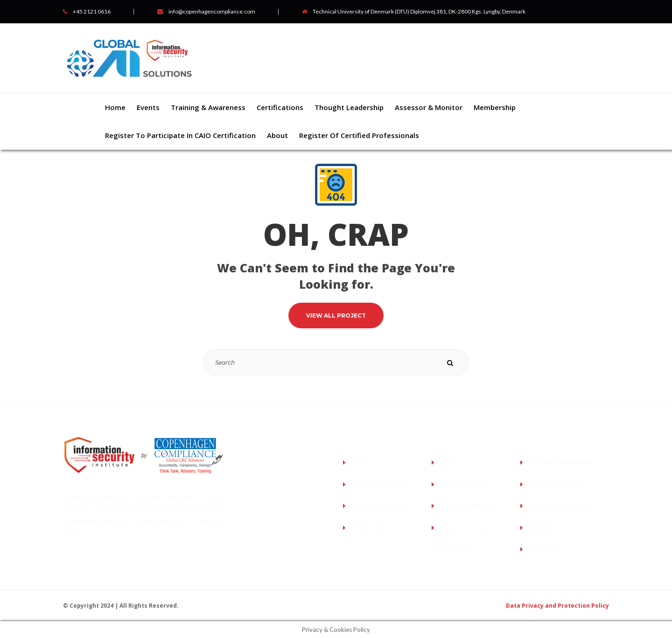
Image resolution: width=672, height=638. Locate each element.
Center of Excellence (557, 506)
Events (447, 462)
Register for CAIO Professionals (462, 537)
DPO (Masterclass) (555, 484)
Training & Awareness (559, 462)
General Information (379, 484)
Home (357, 462)
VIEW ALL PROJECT (336, 316)
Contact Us (542, 549)
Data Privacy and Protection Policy (557, 606)
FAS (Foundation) (463, 484)
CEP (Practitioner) (376, 506)
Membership (367, 527)
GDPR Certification (467, 506)
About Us (539, 527)
